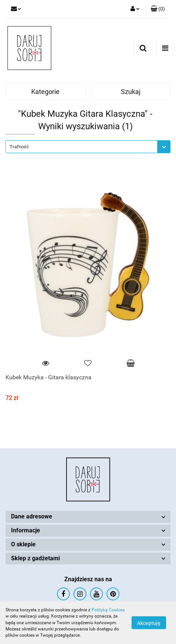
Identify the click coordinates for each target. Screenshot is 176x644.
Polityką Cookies (108, 610)
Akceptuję (149, 623)
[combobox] (88, 147)
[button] (158, 9)
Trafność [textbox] (19, 147)
